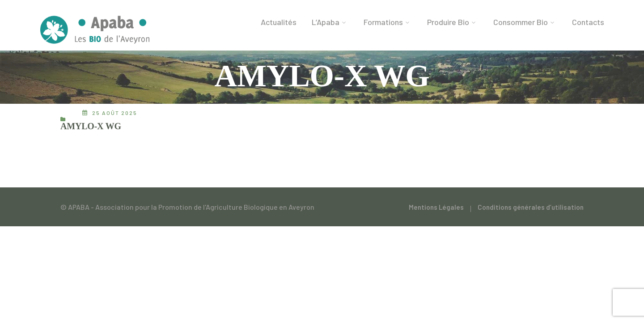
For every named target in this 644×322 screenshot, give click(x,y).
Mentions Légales (436, 207)
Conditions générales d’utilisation (531, 207)
